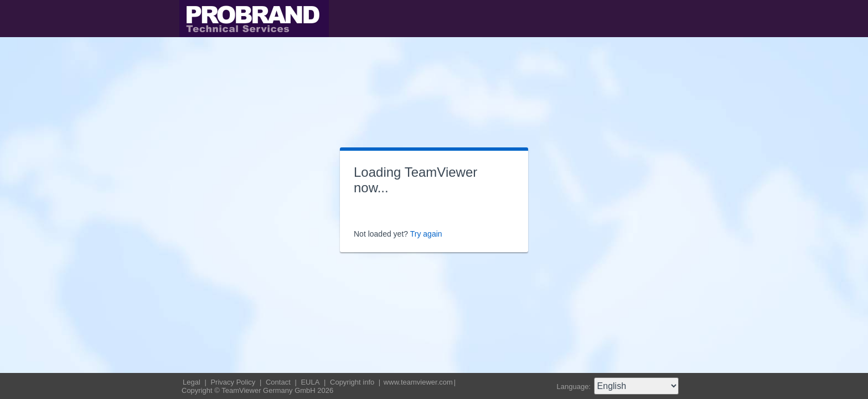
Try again (426, 234)
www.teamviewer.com (418, 382)
